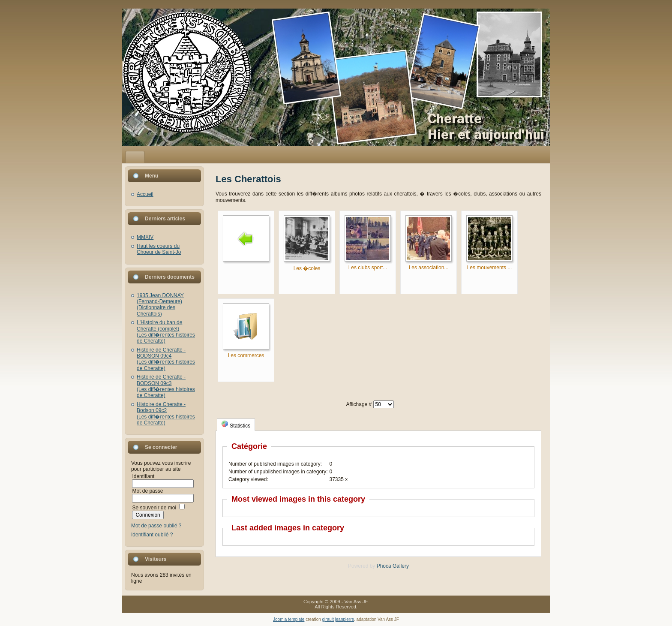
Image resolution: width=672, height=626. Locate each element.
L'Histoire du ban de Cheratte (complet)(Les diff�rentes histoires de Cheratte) (166, 332)
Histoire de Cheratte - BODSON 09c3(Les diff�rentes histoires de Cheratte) (166, 386)
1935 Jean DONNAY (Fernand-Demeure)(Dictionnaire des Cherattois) (160, 305)
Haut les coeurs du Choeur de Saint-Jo (159, 249)
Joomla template (289, 619)
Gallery (401, 566)
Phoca (384, 566)
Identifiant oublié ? (152, 535)
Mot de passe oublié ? (156, 526)
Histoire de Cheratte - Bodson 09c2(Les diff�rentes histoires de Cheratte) (166, 414)
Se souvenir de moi (154, 508)
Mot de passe (147, 491)
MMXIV (145, 237)
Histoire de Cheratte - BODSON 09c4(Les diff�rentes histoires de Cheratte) (166, 359)
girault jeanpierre (338, 619)
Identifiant (143, 476)
